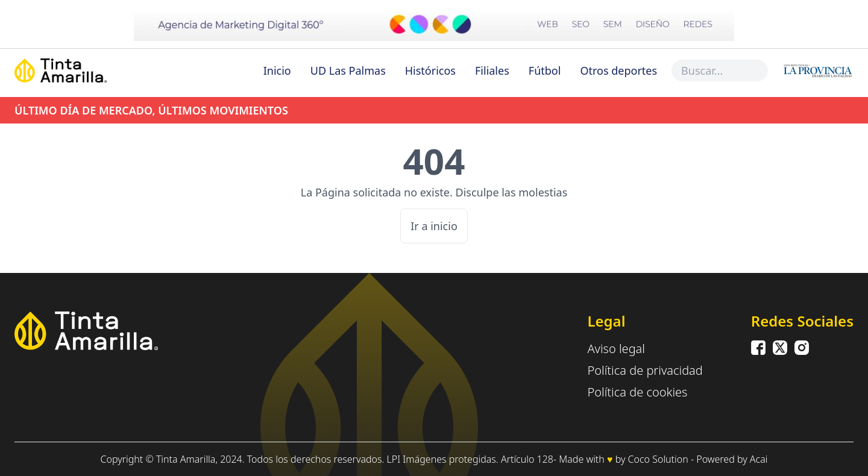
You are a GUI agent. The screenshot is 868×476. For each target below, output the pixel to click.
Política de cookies (637, 392)
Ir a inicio (434, 226)
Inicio (277, 70)
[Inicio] (88, 70)
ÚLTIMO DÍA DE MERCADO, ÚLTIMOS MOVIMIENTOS (151, 110)
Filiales (492, 70)
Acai (759, 459)
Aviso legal (616, 349)
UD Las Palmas (348, 70)
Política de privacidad (645, 370)
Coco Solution (658, 459)
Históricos (430, 70)
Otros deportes (618, 70)
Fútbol (545, 70)
